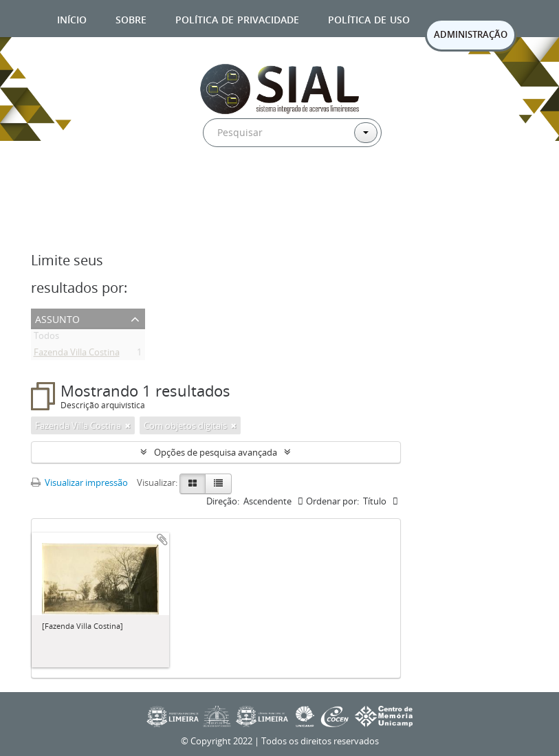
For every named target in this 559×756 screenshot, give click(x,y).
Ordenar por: (332, 501)
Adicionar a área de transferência (162, 540)
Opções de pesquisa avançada (216, 452)
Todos (46, 338)
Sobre (131, 18)
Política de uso (369, 18)
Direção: (223, 501)
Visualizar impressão (79, 482)
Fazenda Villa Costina (77, 355)
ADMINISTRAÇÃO (471, 34)
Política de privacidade (237, 18)
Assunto (57, 318)
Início (72, 18)
